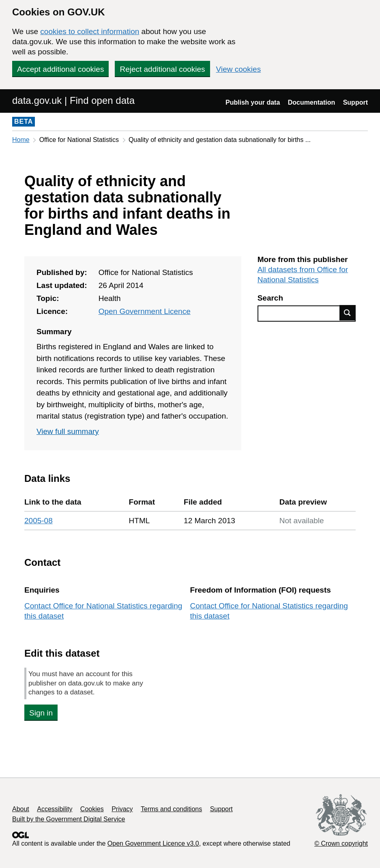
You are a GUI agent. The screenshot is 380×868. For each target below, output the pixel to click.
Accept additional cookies (60, 69)
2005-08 (39, 521)
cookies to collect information (90, 31)
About (21, 809)
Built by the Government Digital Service (69, 819)
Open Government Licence (145, 311)
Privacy (122, 809)
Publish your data (253, 102)
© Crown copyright (341, 843)
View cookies (239, 69)
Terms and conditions (171, 809)
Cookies (92, 809)
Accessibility (55, 809)
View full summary (68, 431)
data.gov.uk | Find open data (73, 100)
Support (355, 102)
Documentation (311, 102)
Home (21, 140)
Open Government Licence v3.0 (153, 843)
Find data (348, 313)
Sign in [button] (41, 713)
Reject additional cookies (162, 69)
